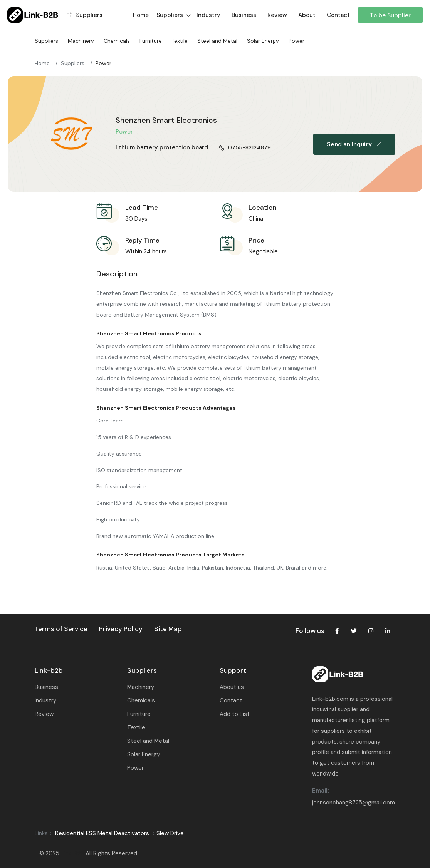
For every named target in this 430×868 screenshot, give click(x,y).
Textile (180, 41)
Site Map (168, 629)
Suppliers (83, 15)
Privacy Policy (121, 629)
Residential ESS (76, 833)
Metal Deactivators (123, 833)
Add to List (235, 714)
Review (277, 15)
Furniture (151, 41)
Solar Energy (263, 41)
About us (232, 687)
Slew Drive (170, 833)
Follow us (310, 631)
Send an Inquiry (356, 145)
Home (42, 63)
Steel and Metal (217, 41)
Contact (338, 15)
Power (296, 41)
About (307, 15)
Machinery (81, 41)
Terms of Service (61, 629)
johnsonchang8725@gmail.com (354, 803)
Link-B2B (72, 853)
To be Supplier (390, 15)
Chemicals (117, 41)
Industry (208, 15)
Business (244, 15)
